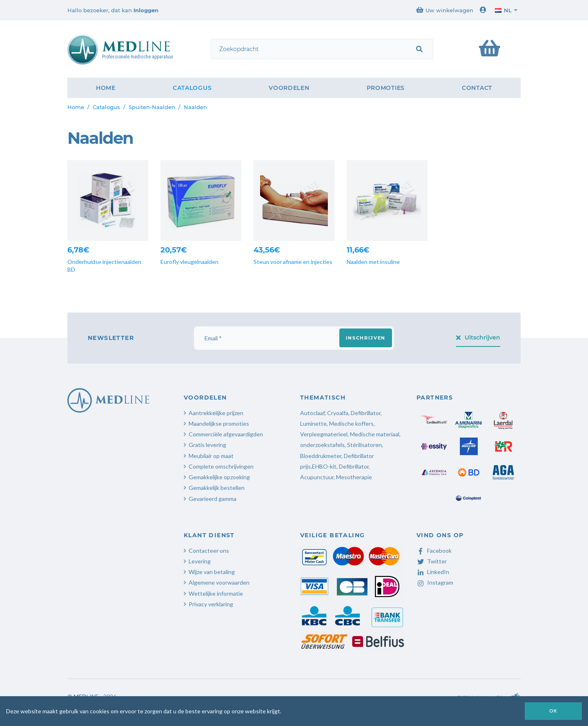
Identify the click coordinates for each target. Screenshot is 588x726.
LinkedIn (433, 572)
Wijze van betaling (212, 572)
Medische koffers (351, 423)
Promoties (386, 88)
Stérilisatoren (364, 445)
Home (106, 88)
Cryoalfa (338, 413)
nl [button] (503, 10)
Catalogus (192, 88)
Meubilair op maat (211, 456)
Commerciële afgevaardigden (226, 434)
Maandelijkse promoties (219, 423)
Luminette (313, 423)
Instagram (435, 582)
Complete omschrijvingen (221, 466)
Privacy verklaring (211, 604)
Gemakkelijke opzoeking (219, 477)
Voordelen (289, 88)
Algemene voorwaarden (219, 582)
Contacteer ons (209, 551)
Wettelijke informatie (216, 593)
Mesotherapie (354, 477)
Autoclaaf (312, 413)
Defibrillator (366, 413)
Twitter (432, 561)
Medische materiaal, (375, 434)
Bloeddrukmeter (321, 456)
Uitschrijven (478, 337)
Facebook (434, 551)
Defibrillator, (354, 466)
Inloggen (146, 10)
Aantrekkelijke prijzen (216, 413)
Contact (477, 88)
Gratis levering (207, 445)
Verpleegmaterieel (324, 434)
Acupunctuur (317, 477)
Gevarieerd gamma (213, 499)
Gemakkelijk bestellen (217, 488)
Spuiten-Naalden (152, 107)
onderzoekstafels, (323, 445)
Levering (200, 561)
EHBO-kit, (325, 466)
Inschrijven (366, 338)
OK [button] (553, 711)
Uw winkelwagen (445, 10)
